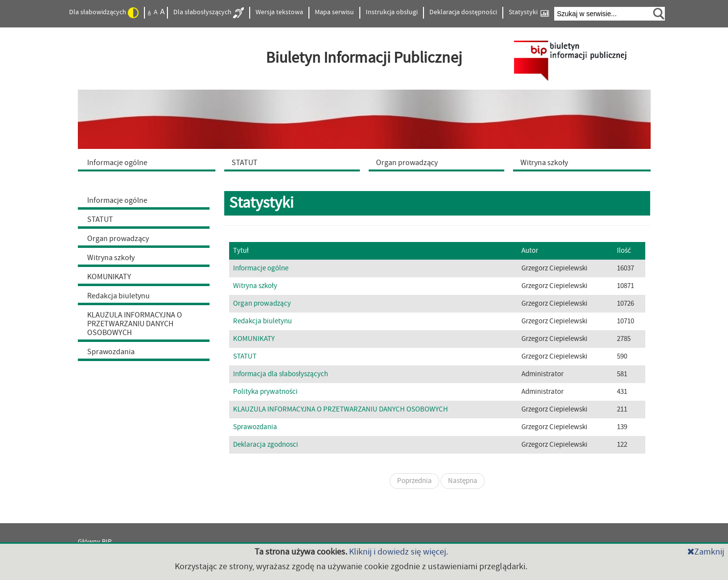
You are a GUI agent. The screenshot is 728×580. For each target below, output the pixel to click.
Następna (463, 481)
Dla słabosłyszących (209, 13)
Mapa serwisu (334, 12)
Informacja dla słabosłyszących (281, 374)
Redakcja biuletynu (118, 296)
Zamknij (706, 552)
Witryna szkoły (111, 258)
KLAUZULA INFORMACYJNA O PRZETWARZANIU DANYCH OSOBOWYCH (135, 324)
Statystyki (529, 12)
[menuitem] (149, 162)
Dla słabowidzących (104, 13)
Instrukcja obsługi (392, 12)
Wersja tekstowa (279, 12)
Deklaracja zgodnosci (266, 445)
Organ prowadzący (118, 239)
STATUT (100, 219)
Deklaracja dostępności (463, 12)
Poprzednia (414, 481)
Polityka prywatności (265, 392)
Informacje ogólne (117, 200)
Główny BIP (95, 542)
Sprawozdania (111, 352)
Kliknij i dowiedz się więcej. (399, 552)
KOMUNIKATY (109, 277)
